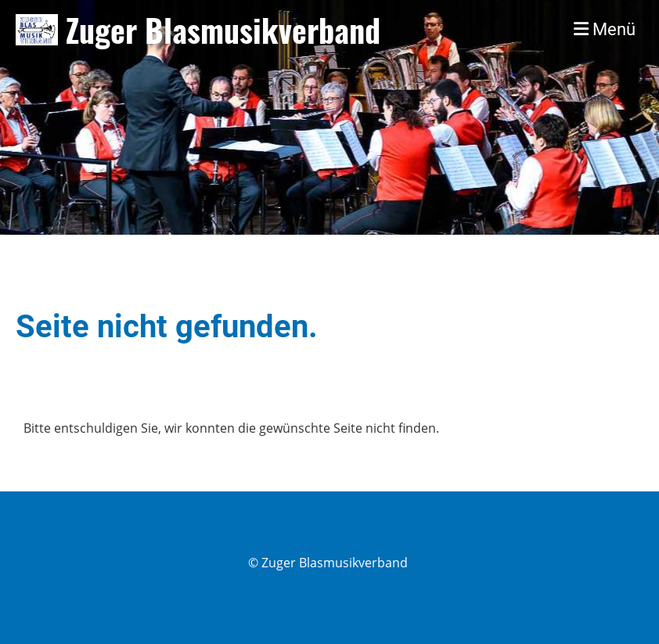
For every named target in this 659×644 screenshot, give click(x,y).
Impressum (610, 563)
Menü (605, 29)
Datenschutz (606, 581)
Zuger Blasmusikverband (223, 30)
